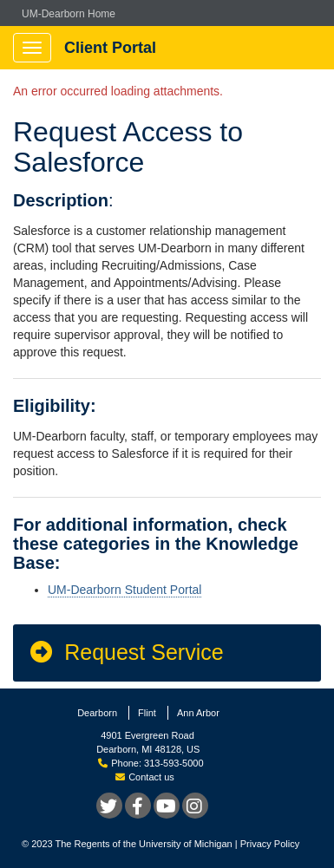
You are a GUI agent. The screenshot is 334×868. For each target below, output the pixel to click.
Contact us (145, 777)
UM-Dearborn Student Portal (124, 590)
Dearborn (97, 713)
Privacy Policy (270, 844)
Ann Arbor (198, 713)
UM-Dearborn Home (69, 14)
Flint (147, 713)
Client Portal (110, 48)
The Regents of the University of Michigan (144, 844)
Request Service (126, 652)
